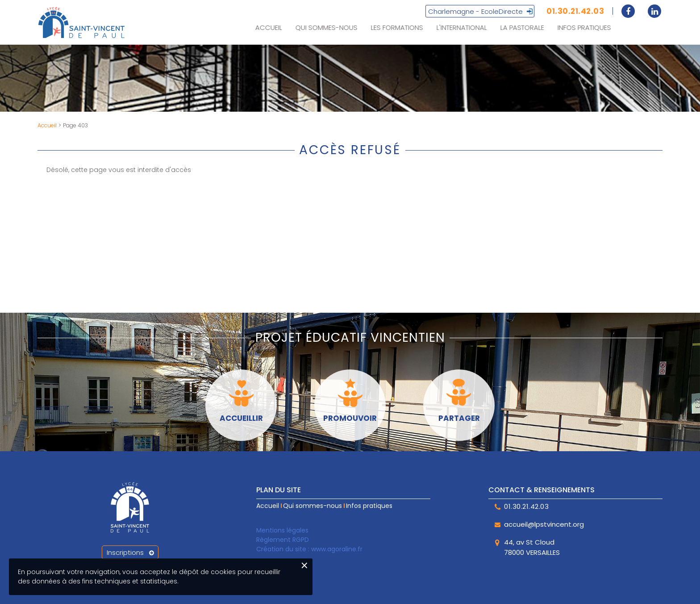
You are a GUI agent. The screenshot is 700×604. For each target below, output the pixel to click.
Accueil (47, 125)
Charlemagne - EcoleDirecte (475, 12)
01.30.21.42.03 (575, 12)
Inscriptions (130, 552)
